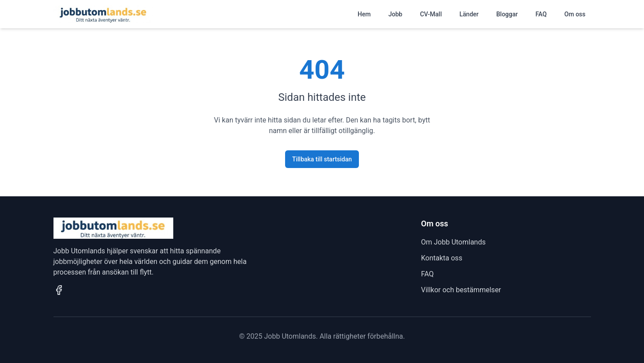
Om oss (575, 14)
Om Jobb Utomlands (453, 242)
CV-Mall (431, 14)
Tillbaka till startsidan (322, 159)
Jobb (395, 14)
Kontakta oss (442, 258)
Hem (364, 14)
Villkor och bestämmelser (461, 290)
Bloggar (507, 14)
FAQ (541, 14)
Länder (469, 14)
